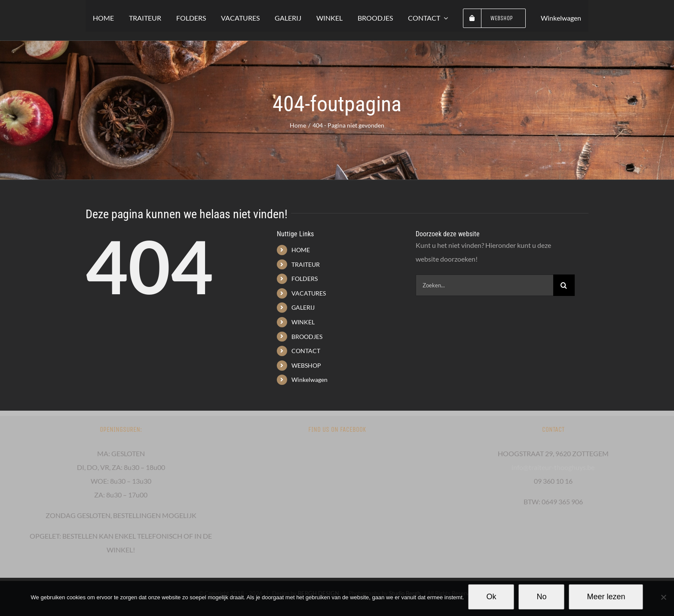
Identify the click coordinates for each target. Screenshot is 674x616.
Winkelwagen (309, 380)
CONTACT (306, 351)
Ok (491, 597)
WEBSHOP (306, 365)
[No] (663, 597)
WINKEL (303, 322)
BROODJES (307, 337)
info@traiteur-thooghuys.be (553, 467)
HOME (301, 250)
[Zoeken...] (484, 285)
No (541, 597)
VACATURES (309, 293)
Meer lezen (606, 597)
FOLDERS (305, 279)
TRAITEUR (306, 264)
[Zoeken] (564, 285)
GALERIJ (303, 307)
